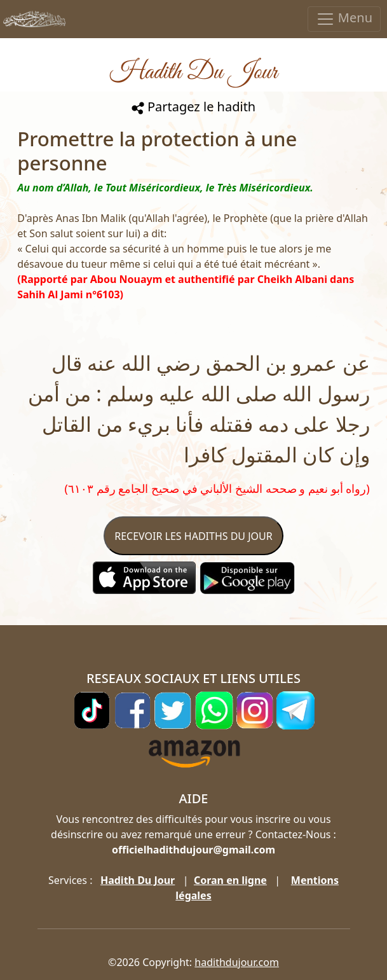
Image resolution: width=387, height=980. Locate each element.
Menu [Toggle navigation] (344, 19)
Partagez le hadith (193, 107)
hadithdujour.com (237, 962)
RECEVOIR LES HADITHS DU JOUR (193, 536)
